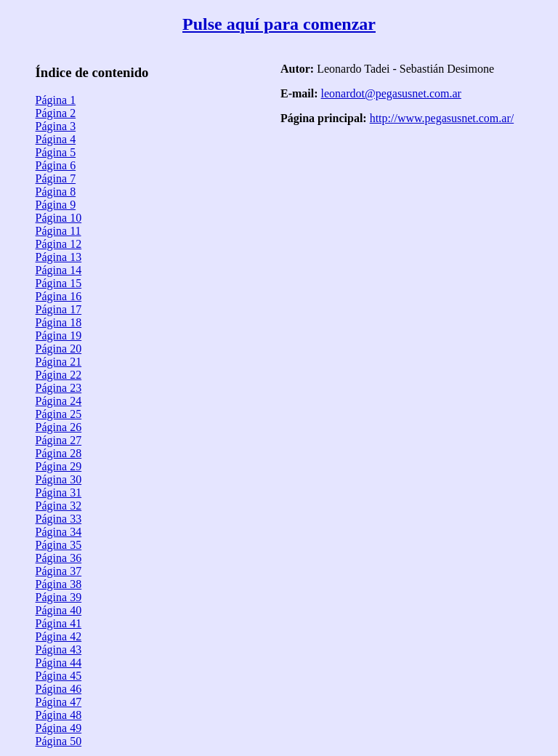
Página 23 (59, 388)
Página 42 (59, 636)
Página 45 (59, 676)
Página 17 (59, 309)
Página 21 (59, 362)
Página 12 (59, 244)
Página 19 (59, 335)
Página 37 (59, 571)
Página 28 (59, 453)
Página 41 (59, 623)
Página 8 (56, 192)
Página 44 (59, 663)
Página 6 (56, 165)
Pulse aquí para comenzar (279, 24)
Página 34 (59, 532)
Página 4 (56, 139)
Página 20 (59, 349)
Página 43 (59, 650)
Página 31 (59, 492)
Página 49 (59, 728)
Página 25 (59, 414)
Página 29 (59, 466)
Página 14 (59, 270)
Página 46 (59, 689)
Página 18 (59, 322)
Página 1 (56, 100)
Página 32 (59, 506)
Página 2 (56, 113)
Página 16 (59, 296)
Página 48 (59, 715)
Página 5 (56, 152)
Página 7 (56, 178)
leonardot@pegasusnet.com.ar (391, 93)
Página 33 (59, 519)
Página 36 (59, 558)
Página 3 (56, 126)
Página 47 (59, 702)
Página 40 (59, 610)
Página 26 (59, 427)
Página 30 (59, 479)
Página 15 (59, 283)
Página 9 (56, 205)
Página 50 (59, 741)
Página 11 (58, 231)
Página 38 (59, 584)
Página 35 (59, 545)
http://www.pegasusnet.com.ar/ (442, 118)
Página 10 (59, 218)
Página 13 (59, 257)
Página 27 (59, 440)
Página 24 (59, 401)
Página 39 (59, 597)
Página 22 (59, 375)
